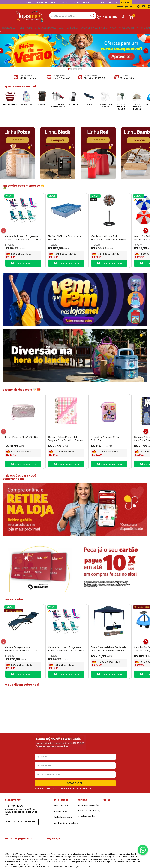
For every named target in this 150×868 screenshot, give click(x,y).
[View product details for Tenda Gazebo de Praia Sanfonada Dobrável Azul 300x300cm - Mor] (109, 736)
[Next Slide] (146, 51)
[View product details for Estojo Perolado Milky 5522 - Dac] (23, 526)
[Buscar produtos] (90, 16)
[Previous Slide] (3, 325)
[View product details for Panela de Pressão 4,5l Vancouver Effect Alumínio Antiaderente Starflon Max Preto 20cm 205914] (127, 174)
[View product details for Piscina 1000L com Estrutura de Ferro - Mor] (66, 325)
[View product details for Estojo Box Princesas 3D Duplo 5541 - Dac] (109, 526)
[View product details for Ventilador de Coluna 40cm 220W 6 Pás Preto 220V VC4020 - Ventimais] (24, 174)
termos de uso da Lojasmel (81, 850)
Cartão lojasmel (124, 6)
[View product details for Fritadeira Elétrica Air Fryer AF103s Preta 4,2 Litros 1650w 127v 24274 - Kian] (59, 174)
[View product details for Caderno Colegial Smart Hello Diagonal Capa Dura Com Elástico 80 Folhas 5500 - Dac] (66, 526)
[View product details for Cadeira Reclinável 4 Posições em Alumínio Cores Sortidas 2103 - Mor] (23, 325)
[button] (69, 69)
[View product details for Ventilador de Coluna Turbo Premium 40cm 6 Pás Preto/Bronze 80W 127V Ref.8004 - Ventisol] (109, 325)
